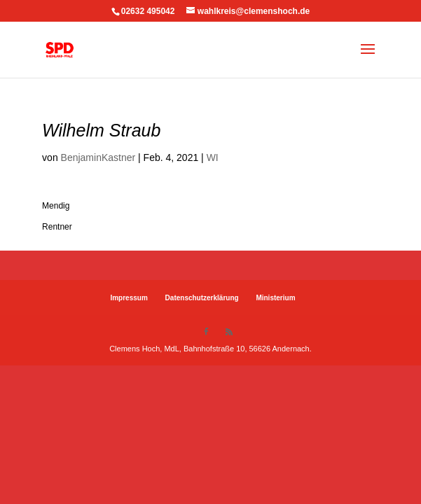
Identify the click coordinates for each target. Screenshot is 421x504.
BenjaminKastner (98, 157)
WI (213, 157)
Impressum (129, 298)
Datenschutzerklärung (202, 298)
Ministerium (275, 298)
